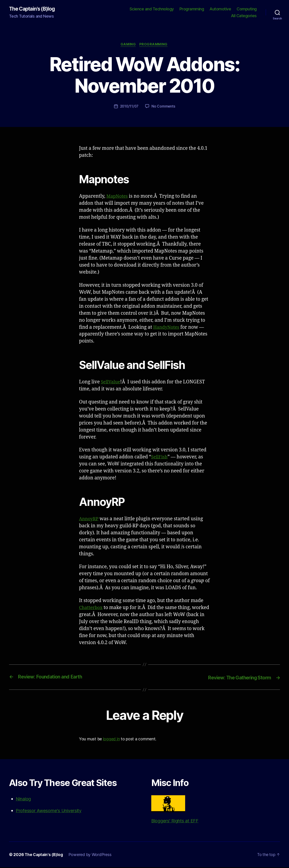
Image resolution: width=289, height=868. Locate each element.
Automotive (220, 9)
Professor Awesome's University (51, 811)
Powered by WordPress (92, 855)
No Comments (164, 107)
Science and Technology (152, 9)
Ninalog (24, 799)
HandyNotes (167, 328)
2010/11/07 (129, 107)
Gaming (128, 45)
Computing (247, 9)
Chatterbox (92, 609)
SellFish (160, 458)
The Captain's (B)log (34, 9)
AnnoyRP (89, 520)
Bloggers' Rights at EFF (176, 810)
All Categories (244, 16)
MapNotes (118, 197)
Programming (192, 9)
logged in (111, 739)
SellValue (111, 383)
